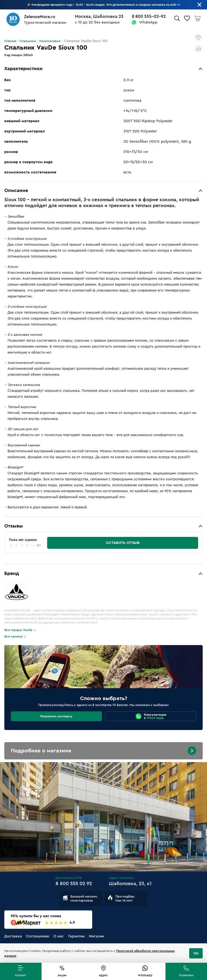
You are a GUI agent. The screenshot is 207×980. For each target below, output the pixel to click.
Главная (10, 41)
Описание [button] (16, 190)
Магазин (96, 936)
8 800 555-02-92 (149, 16)
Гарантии (76, 936)
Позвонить (186, 975)
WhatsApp (148, 22)
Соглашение (38, 936)
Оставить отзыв (123, 543)
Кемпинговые (50, 41)
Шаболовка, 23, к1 (130, 883)
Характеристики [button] (23, 68)
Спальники (28, 41)
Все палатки (13, 636)
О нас (59, 936)
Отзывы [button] (14, 526)
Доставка (13, 936)
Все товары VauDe (18, 630)
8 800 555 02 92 (74, 883)
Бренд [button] (12, 573)
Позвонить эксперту (56, 716)
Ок (196, 953)
